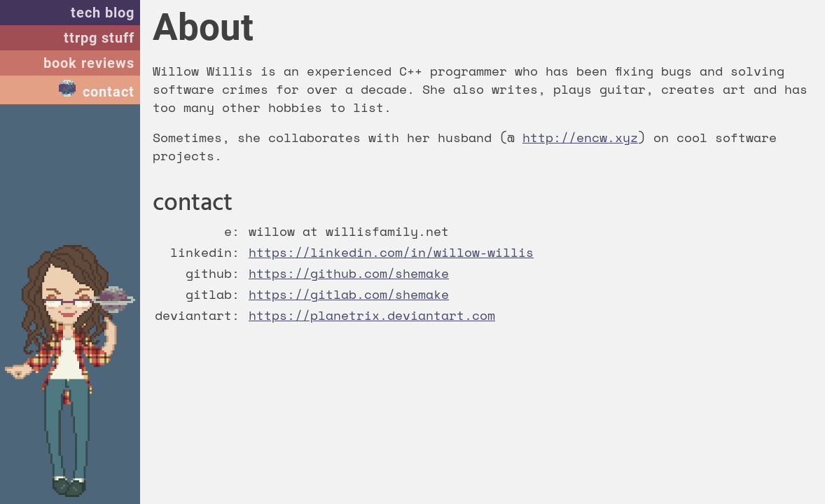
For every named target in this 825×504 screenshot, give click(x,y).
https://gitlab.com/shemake (349, 294)
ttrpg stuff (99, 38)
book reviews (89, 63)
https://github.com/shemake (349, 273)
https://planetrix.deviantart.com (372, 315)
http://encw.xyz (580, 137)
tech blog (103, 13)
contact (109, 92)
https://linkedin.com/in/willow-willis (391, 252)
